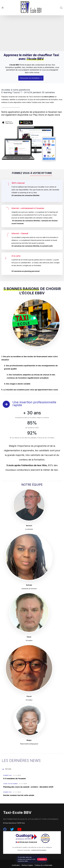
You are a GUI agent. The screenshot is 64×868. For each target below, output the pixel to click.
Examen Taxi (7, 775)
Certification (16, 865)
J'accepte (42, 859)
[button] (61, 8)
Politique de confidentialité (43, 865)
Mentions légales (27, 865)
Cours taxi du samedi (10, 784)
